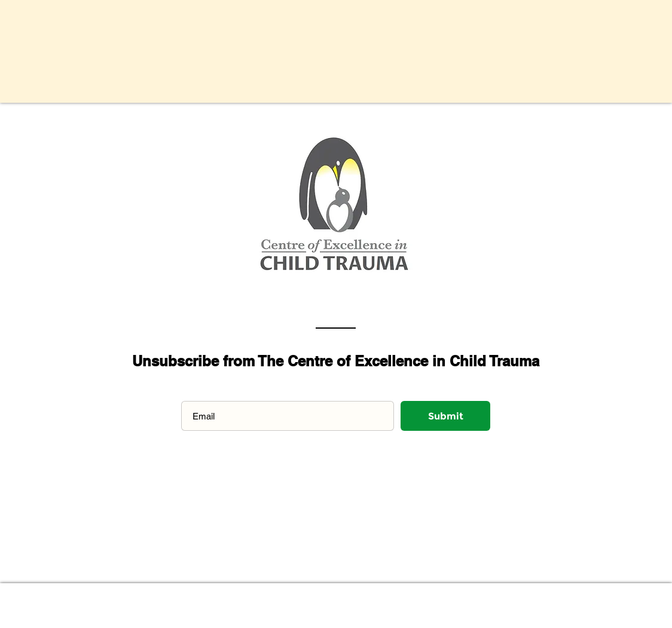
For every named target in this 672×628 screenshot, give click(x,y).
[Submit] (445, 416)
